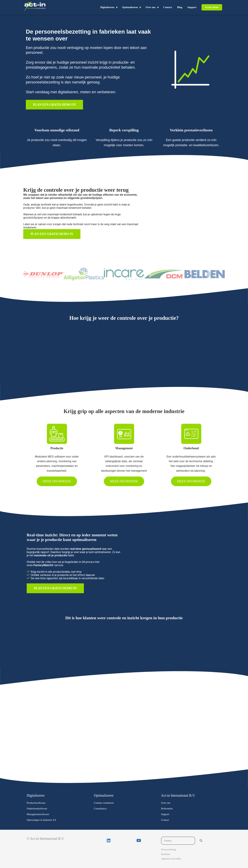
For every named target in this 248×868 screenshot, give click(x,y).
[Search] (201, 841)
